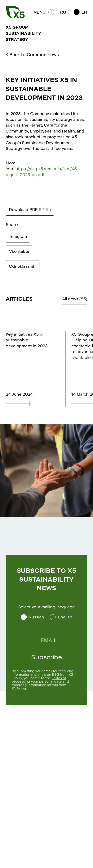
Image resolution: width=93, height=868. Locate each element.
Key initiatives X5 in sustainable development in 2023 (27, 340)
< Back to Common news (32, 55)
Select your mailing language (47, 607)
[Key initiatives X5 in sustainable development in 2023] (28, 404)
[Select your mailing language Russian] (32, 617)
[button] (74, 12)
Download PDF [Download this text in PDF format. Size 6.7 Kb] (30, 210)
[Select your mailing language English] (61, 617)
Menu (44, 12)
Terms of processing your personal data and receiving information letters (40, 681)
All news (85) (75, 299)
